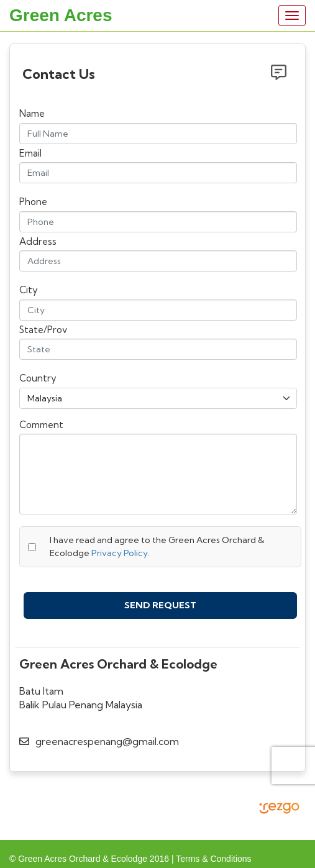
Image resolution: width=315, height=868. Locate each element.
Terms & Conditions (213, 856)
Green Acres (61, 15)
